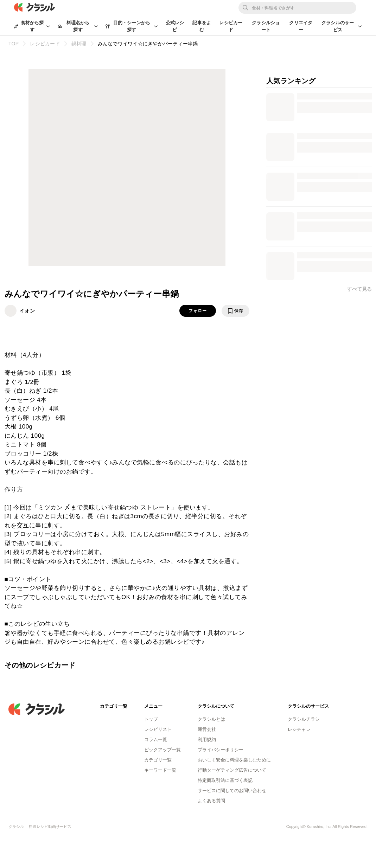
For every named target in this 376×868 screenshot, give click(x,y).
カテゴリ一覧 (158, 760)
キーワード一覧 (160, 770)
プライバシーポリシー (221, 750)
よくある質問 (211, 801)
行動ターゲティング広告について (232, 770)
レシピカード (231, 26)
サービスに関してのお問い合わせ (232, 790)
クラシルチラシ (304, 719)
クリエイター (301, 26)
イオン (27, 311)
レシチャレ (299, 729)
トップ (151, 719)
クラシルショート (266, 26)
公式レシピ (175, 26)
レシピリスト (158, 729)
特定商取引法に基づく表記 (225, 780)
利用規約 (207, 740)
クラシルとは (211, 719)
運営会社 (207, 729)
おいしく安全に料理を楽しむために (234, 760)
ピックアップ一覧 (162, 750)
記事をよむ (202, 26)
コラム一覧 (156, 740)
